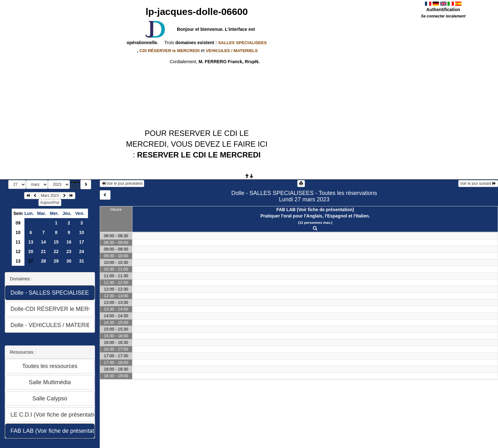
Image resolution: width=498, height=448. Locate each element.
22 (56, 251)
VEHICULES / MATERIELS (232, 51)
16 (69, 242)
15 (56, 242)
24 (82, 251)
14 (44, 242)
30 (69, 261)
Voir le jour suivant (478, 184)
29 (56, 261)
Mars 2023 (50, 196)
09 (18, 223)
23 (69, 251)
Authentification (443, 10)
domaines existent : (220, 43)
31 (82, 261)
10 (18, 232)
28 (44, 261)
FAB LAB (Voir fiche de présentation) (315, 210)
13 (31, 242)
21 (44, 251)
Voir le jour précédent (122, 184)
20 (31, 251)
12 (18, 251)
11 (18, 242)
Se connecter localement (443, 16)
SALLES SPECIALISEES (242, 43)
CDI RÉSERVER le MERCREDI (169, 51)
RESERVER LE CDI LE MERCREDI (199, 155)
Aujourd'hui (50, 203)
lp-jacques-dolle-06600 (197, 12)
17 (82, 242)
